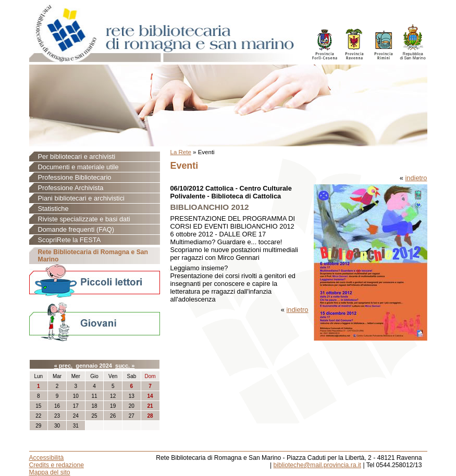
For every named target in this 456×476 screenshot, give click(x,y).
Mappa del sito (50, 472)
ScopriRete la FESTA (70, 240)
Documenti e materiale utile (78, 167)
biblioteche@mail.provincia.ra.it (317, 465)
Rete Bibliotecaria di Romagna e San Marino (93, 256)
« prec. (63, 366)
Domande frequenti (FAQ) (76, 229)
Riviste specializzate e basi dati (84, 219)
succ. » (125, 366)
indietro (416, 178)
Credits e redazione (57, 465)
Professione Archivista (71, 188)
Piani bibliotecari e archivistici (81, 198)
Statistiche (53, 209)
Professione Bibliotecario (75, 177)
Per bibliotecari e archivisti (77, 156)
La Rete (181, 152)
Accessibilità (47, 458)
